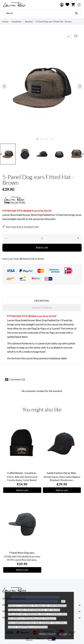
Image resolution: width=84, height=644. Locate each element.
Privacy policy (47, 634)
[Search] (77, 13)
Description (42, 301)
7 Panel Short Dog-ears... (22, 553)
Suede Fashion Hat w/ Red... (62, 473)
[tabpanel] (42, 86)
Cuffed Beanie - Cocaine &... (22, 473)
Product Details (42, 308)
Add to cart (42, 247)
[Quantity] (42, 238)
